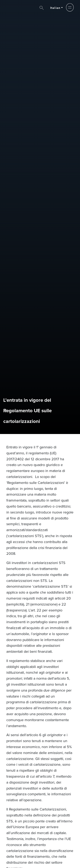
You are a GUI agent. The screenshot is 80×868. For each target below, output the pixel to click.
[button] (70, 7)
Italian (55, 8)
